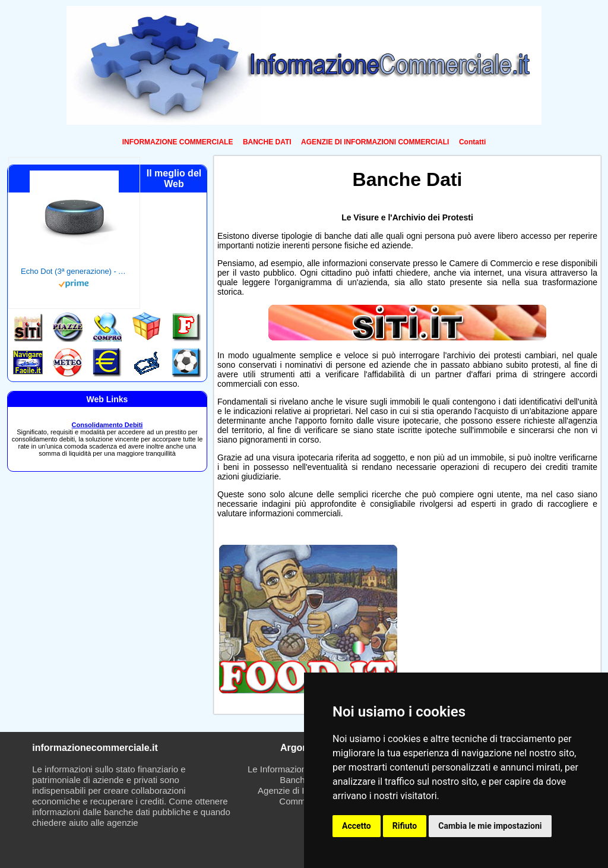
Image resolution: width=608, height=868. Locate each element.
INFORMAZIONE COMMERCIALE (178, 142)
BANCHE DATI (267, 142)
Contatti (472, 142)
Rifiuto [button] (405, 826)
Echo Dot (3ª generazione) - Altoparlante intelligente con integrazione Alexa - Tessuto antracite (74, 271)
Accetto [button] (357, 826)
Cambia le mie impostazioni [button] (490, 826)
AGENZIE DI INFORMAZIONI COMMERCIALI (375, 142)
